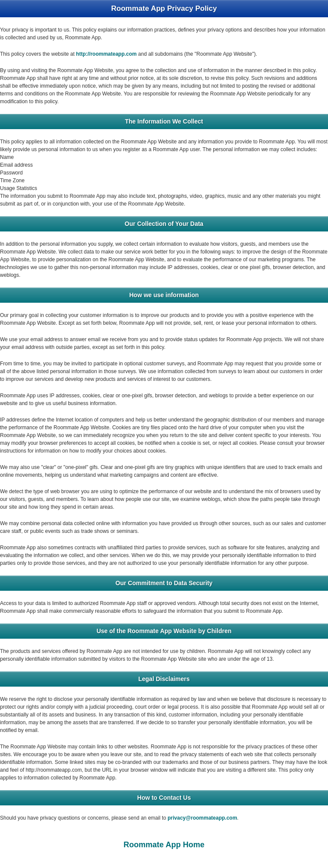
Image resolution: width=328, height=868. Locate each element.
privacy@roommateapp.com (202, 818)
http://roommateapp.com (106, 54)
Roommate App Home (164, 845)
